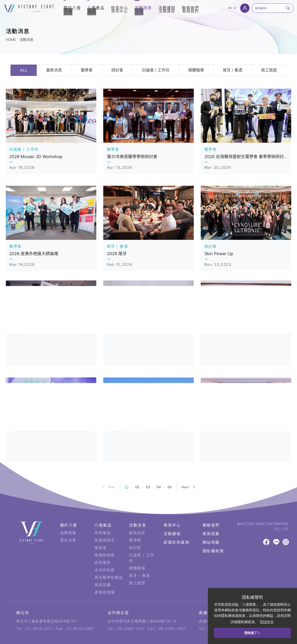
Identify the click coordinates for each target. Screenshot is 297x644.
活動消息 (26, 40)
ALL (24, 70)
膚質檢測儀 (105, 576)
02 (137, 487)
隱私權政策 (213, 535)
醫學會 (87, 70)
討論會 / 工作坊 (156, 70)
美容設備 (103, 569)
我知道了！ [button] (252, 633)
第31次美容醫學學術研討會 (132, 157)
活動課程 (172, 518)
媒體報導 (196, 70)
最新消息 (54, 70)
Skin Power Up (219, 254)
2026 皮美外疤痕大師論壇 (34, 254)
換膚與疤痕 (105, 539)
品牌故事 (68, 517)
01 (127, 487)
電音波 (101, 532)
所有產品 (103, 517)
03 (148, 487)
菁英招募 (211, 518)
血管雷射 (103, 547)
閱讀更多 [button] (267, 622)
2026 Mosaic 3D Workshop (36, 157)
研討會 (117, 70)
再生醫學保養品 (109, 562)
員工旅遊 (269, 70)
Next (185, 487)
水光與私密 (105, 554)
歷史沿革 (68, 524)
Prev (112, 487)
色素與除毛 (105, 524)
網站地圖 (211, 527)
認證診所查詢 (176, 527)
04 (159, 487)
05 (170, 487)
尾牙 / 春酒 (232, 70)
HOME (11, 40)
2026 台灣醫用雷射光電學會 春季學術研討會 (246, 157)
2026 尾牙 (117, 254)
